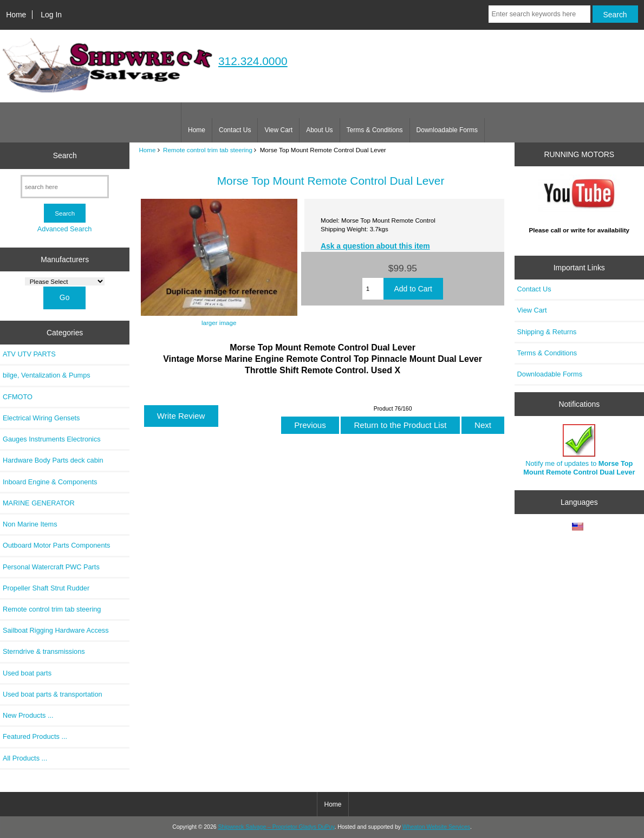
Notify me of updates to (579, 450)
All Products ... (25, 758)
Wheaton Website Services (436, 827)
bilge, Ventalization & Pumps (47, 375)
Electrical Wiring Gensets (41, 418)
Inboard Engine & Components (50, 482)
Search (65, 155)
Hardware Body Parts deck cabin (53, 460)
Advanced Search (65, 229)
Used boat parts (27, 673)
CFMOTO (18, 397)
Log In (51, 15)
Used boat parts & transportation (53, 694)
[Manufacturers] (65, 281)
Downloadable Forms (447, 130)
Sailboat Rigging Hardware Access (56, 630)
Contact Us (235, 130)
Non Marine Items (30, 524)
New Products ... (28, 715)
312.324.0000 (253, 61)
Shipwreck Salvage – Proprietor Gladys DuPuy (276, 827)
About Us (319, 130)
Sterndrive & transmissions (44, 651)
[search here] (65, 187)
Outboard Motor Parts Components (56, 545)
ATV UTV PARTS (29, 354)
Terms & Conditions (375, 130)
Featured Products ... (35, 736)
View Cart (278, 130)
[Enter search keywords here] (539, 14)
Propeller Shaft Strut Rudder (46, 588)
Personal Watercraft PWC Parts (51, 567)
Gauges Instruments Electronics (52, 439)
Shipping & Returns (547, 332)
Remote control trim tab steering (208, 150)
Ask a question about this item (375, 246)
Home (16, 15)
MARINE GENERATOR (39, 503)
